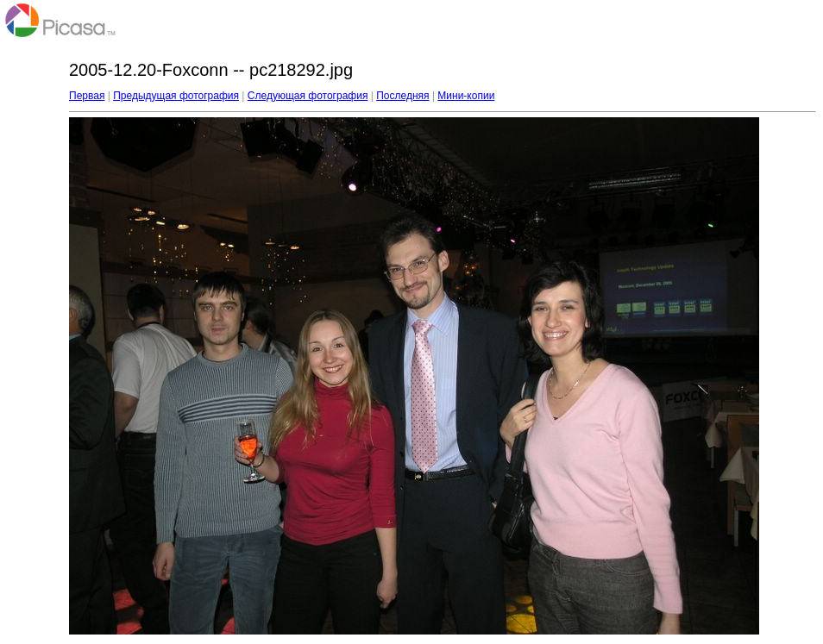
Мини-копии (466, 96)
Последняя (402, 96)
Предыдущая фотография (176, 96)
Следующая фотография (308, 96)
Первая (87, 96)
